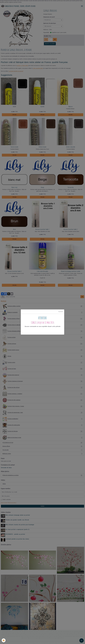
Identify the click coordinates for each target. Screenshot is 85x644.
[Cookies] (4, 640)
